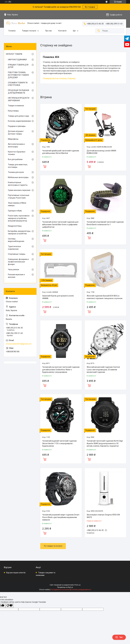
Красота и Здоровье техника (17, 153)
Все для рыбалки (15, 159)
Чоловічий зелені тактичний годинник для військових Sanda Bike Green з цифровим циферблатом (60, 224)
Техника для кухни (16, 172)
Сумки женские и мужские (19, 190)
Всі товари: (90, 7)
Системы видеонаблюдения (16, 240)
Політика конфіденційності (81, 590)
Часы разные (14, 269)
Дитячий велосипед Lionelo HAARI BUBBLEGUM (101, 152)
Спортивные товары (17, 254)
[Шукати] (99, 31)
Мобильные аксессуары (18, 177)
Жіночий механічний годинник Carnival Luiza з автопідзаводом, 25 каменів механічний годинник (103, 370)
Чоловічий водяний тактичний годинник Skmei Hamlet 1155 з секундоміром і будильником (59, 443)
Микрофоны (13, 139)
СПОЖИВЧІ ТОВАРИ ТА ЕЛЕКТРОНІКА (18, 84)
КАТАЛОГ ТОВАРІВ (14, 54)
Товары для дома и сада (18, 116)
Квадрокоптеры (15, 226)
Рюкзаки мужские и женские (16, 276)
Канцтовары (13, 111)
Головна (12, 31)
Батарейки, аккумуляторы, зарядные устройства (19, 232)
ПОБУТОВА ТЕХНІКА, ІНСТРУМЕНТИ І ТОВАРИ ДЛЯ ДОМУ (18, 75)
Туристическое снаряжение (14, 248)
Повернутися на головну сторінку (59, 78)
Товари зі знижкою (16, 106)
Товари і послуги (29, 31)
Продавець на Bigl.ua (65, 587)
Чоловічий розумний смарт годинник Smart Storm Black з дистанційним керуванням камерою (61, 517)
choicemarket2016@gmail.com (19, 344)
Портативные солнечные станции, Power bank (19, 197)
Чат (119, 637)
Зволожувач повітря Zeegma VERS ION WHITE (103, 516)
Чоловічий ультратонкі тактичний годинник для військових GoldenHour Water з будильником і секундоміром (61, 370)
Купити (45, 166)
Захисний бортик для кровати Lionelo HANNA (58, 297)
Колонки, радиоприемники (19, 121)
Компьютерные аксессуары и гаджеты (18, 184)
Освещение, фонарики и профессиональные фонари (18, 262)
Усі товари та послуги (53, 546)
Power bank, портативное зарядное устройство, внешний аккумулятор (19, 218)
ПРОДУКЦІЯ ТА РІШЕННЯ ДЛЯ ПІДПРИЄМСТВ (18, 92)
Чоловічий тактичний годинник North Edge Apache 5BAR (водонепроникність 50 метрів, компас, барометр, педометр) (105, 443)
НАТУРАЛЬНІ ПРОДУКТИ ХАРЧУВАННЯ (19, 99)
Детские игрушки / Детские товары (16, 133)
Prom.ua (77, 585)
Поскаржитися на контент (60, 590)
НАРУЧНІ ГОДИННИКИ (17, 60)
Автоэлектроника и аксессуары (16, 145)
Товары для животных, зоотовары (18, 166)
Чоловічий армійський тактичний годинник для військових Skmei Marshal (61, 152)
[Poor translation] (9, 606)
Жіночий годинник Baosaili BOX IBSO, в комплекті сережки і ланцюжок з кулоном (105, 297)
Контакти (62, 31)
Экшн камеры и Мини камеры (17, 204)
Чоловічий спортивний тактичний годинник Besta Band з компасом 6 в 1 (105, 223)
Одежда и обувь (15, 211)
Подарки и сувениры (17, 126)
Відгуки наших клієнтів (16, 573)
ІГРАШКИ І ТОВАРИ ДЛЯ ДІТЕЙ (18, 66)
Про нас (49, 31)
